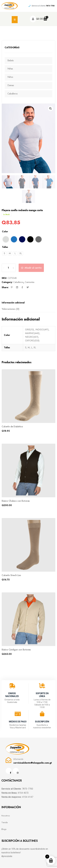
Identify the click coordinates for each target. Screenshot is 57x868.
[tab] (28, 303)
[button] (51, 109)
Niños (10, 77)
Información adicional (13, 303)
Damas (11, 85)
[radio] (6, 240)
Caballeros (13, 94)
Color (5, 232)
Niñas (10, 69)
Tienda (5, 823)
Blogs (4, 829)
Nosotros (6, 816)
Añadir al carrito (33, 268)
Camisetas (30, 282)
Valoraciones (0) (11, 309)
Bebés (11, 60)
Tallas (5, 247)
